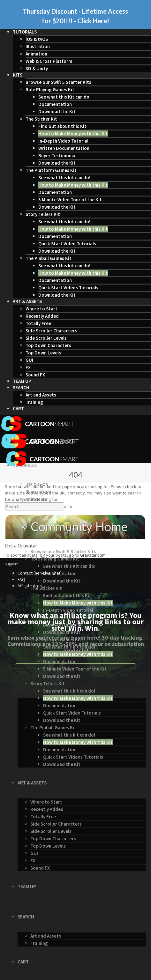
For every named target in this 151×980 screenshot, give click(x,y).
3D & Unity (37, 68)
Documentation (55, 104)
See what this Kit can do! (64, 97)
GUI (29, 360)
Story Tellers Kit (43, 214)
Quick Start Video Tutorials (67, 244)
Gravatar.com (93, 555)
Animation (36, 54)
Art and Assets (41, 395)
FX (28, 367)
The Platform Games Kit (51, 170)
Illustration (38, 46)
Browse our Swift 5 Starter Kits (58, 82)
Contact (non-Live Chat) (40, 573)
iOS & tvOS (37, 39)
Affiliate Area (30, 586)
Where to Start (42, 309)
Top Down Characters (48, 345)
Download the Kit (57, 111)
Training (34, 402)
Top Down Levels (43, 353)
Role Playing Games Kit (50, 89)
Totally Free (38, 323)
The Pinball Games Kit (49, 258)
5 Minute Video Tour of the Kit (70, 200)
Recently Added (42, 316)
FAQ (21, 579)
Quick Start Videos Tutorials (68, 288)
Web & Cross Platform (49, 61)
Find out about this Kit (62, 126)
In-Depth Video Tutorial (63, 141)
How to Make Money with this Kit (73, 134)
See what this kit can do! (64, 178)
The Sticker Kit (41, 119)
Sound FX (35, 375)
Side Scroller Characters (51, 331)
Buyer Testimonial (57, 156)
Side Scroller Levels (46, 338)
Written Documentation (64, 148)
